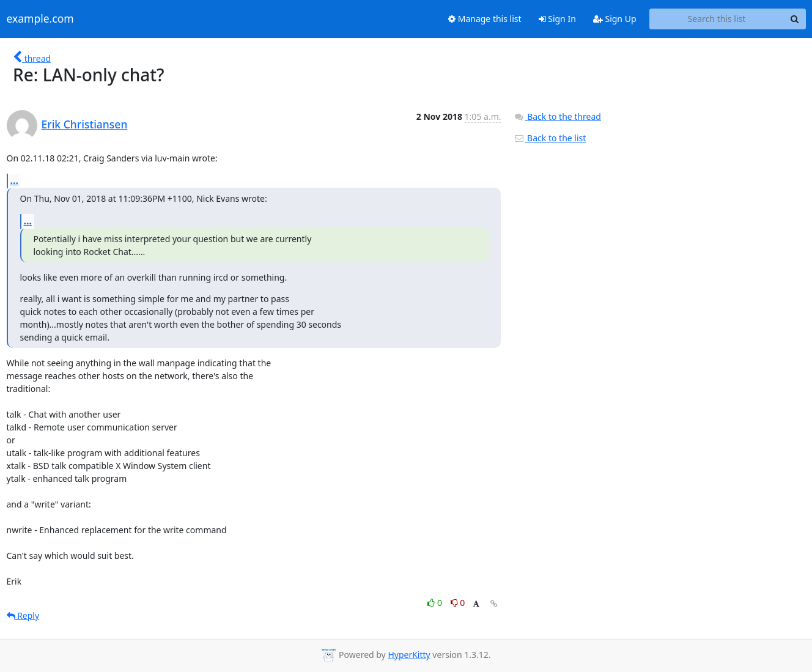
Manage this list (485, 19)
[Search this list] (717, 19)
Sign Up (615, 19)
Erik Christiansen (85, 124)
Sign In (557, 19)
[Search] (795, 19)
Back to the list (550, 138)
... (15, 180)
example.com (40, 19)
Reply (23, 615)
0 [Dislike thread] (458, 603)
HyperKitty (409, 655)
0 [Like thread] (436, 603)
